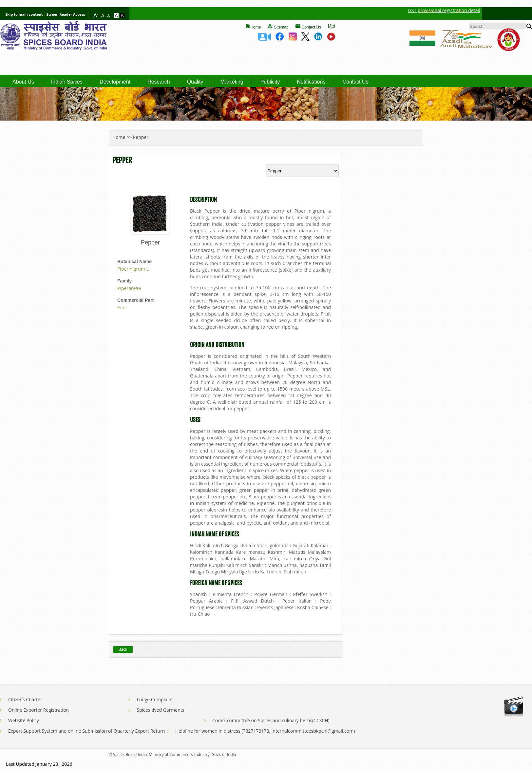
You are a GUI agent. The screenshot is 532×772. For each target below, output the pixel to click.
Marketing (232, 82)
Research (159, 82)
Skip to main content (24, 14)
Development (115, 82)
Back (123, 649)
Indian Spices (67, 82)
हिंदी (332, 26)
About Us (23, 82)
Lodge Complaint (155, 699)
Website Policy (24, 720)
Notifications (311, 82)
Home (256, 27)
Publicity (270, 82)
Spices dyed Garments (160, 710)
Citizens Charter (25, 699)
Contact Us (311, 27)
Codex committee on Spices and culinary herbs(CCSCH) (271, 720)
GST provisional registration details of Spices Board (466, 10)
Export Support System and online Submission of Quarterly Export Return (86, 731)
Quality (195, 82)
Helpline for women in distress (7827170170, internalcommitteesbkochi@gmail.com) (265, 731)
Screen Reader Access (66, 14)
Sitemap (281, 27)
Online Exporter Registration (38, 710)
